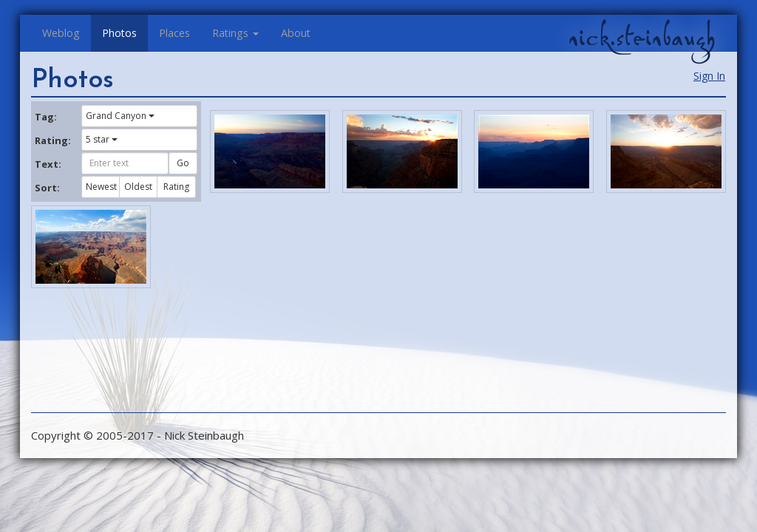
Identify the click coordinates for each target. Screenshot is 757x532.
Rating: (52, 140)
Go (183, 163)
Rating (176, 187)
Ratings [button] (235, 33)
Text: (48, 164)
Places (174, 33)
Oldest (138, 187)
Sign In (709, 76)
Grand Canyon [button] (120, 116)
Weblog (61, 33)
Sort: (47, 188)
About (296, 33)
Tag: (46, 117)
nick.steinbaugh (642, 38)
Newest (101, 187)
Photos (119, 33)
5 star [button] (102, 139)
